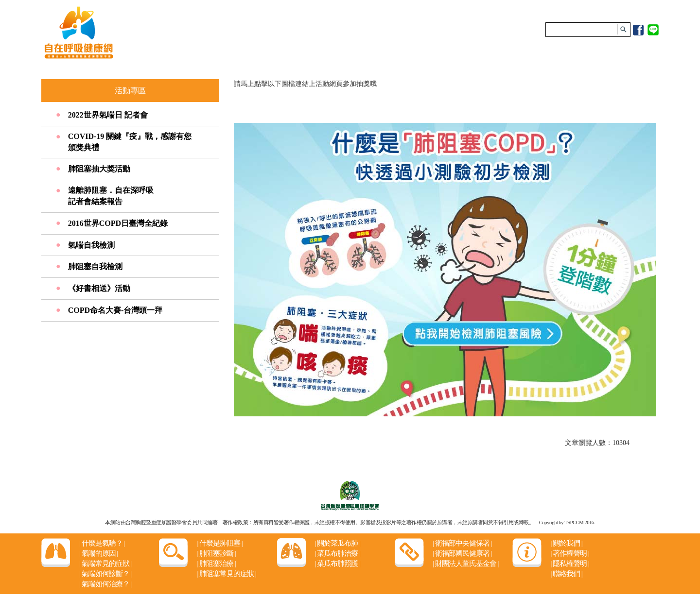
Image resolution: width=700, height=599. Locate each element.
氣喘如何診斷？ (105, 574)
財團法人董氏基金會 (465, 564)
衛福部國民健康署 (462, 553)
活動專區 (130, 91)
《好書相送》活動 (99, 288)
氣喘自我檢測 (91, 245)
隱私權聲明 (569, 564)
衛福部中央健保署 (462, 543)
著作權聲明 (569, 553)
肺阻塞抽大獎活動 (99, 169)
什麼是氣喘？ (102, 543)
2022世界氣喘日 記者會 (108, 115)
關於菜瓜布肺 (338, 543)
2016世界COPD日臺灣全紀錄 (118, 223)
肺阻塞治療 (216, 564)
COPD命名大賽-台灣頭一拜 (115, 310)
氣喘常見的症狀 (105, 564)
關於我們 (566, 543)
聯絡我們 (566, 574)
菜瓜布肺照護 (338, 564)
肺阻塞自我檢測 (95, 266)
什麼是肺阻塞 (219, 543)
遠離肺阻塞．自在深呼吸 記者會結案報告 (111, 196)
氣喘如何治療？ (105, 584)
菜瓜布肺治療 (338, 553)
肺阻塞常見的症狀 (226, 574)
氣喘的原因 (98, 553)
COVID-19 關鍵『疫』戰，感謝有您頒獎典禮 (130, 142)
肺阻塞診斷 (216, 553)
